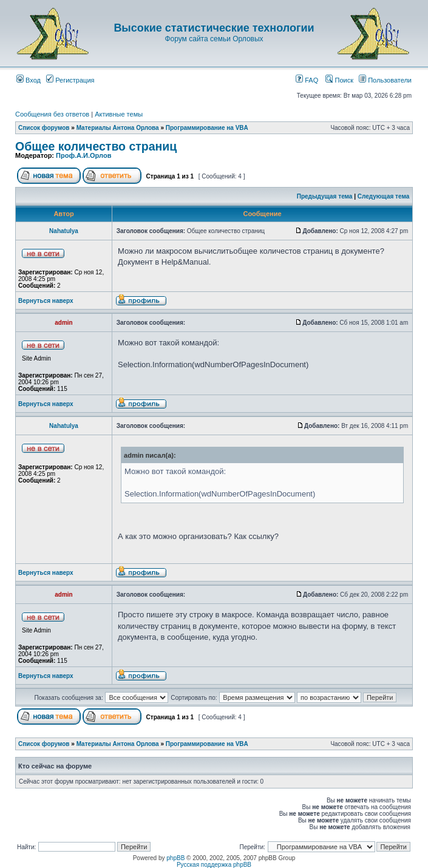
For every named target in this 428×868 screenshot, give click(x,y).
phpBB (175, 858)
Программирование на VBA (207, 128)
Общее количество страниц (96, 146)
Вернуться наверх (46, 301)
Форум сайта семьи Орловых (214, 39)
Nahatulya (64, 231)
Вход (29, 80)
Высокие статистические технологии (214, 28)
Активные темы (119, 114)
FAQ (307, 80)
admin (63, 323)
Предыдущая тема (325, 196)
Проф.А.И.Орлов (83, 155)
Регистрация (70, 80)
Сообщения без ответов (52, 114)
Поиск (339, 80)
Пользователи (385, 80)
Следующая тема (383, 196)
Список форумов (44, 128)
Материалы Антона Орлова (118, 128)
